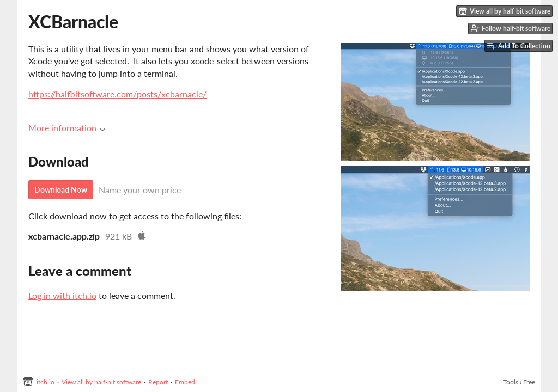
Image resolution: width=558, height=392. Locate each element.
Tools (511, 382)
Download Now (61, 190)
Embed (185, 382)
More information (67, 128)
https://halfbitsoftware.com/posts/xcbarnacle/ (117, 94)
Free (529, 382)
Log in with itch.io (62, 295)
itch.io (46, 382)
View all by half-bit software (101, 382)
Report (158, 382)
